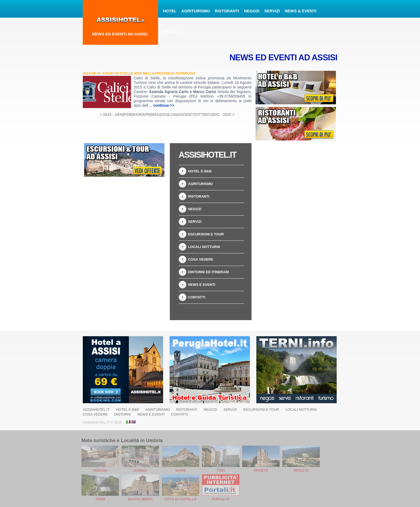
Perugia (100, 471)
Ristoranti (227, 11)
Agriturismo (196, 11)
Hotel (170, 11)
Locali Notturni (204, 247)
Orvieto (261, 471)
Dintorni (123, 414)
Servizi (272, 11)
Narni (181, 471)
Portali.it (221, 499)
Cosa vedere (201, 259)
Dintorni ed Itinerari (209, 272)
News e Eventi (202, 285)
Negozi (252, 11)
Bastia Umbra (140, 499)
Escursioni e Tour (206, 234)
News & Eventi (301, 11)
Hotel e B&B (200, 171)
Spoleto (301, 471)
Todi (221, 471)
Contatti (173, 32)
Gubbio (140, 471)
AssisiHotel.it (96, 410)
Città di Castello (181, 499)
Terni (100, 499)
